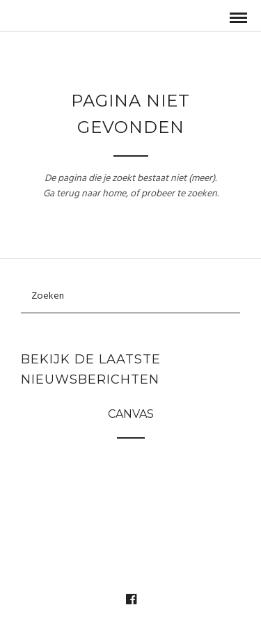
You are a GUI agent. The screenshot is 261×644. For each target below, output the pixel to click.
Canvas (131, 414)
